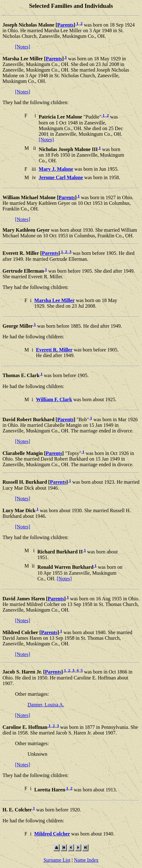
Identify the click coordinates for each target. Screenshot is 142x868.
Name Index (86, 860)
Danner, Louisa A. (46, 705)
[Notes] (23, 47)
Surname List (57, 860)
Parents (66, 25)
